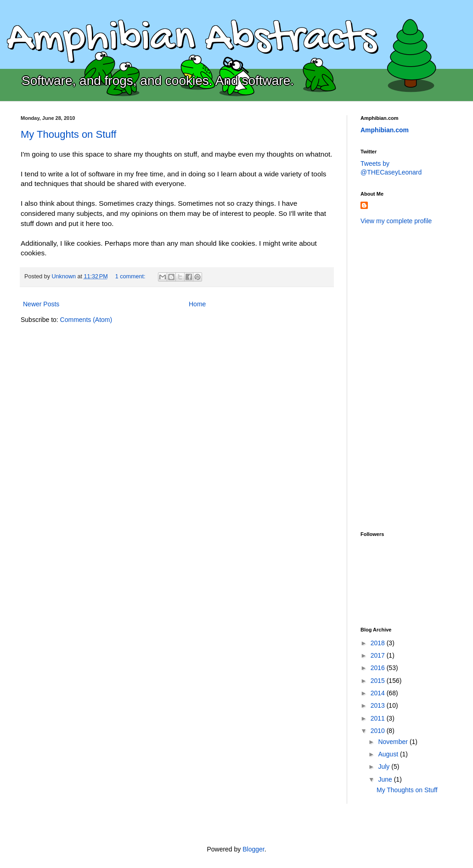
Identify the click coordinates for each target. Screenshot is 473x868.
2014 (379, 693)
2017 (379, 655)
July (385, 767)
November (394, 742)
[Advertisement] (397, 377)
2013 (379, 705)
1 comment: (131, 276)
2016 (379, 668)
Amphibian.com (385, 130)
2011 (379, 718)
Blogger (253, 849)
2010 (379, 731)
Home (197, 304)
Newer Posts (41, 304)
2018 (379, 643)
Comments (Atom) (86, 320)
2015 (379, 681)
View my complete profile (396, 221)
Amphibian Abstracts (191, 39)
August (389, 754)
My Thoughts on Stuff (68, 134)
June (386, 779)
